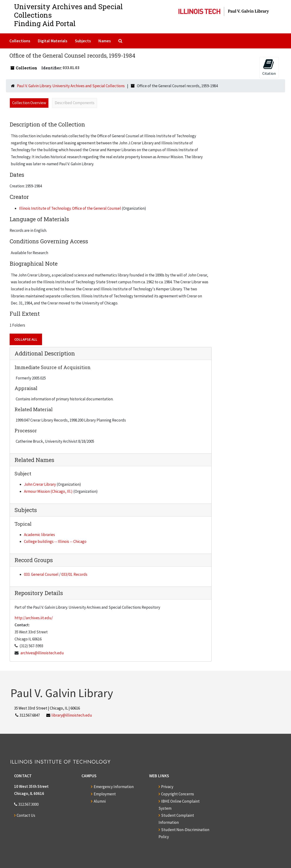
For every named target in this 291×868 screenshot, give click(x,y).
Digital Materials (53, 41)
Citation (269, 67)
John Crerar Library (40, 484)
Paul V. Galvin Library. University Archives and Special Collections (71, 86)
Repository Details (39, 593)
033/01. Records (74, 574)
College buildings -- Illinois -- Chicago (55, 541)
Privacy (167, 787)
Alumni (100, 801)
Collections (20, 41)
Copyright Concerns (178, 794)
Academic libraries (39, 535)
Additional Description (45, 353)
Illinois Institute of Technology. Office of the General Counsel (70, 208)
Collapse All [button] (26, 339)
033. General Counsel (41, 574)
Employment (105, 794)
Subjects (83, 41)
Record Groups (34, 560)
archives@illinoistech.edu (42, 653)
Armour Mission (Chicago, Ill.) (48, 491)
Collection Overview (29, 103)
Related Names (34, 460)
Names (105, 41)
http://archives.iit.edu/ (34, 618)
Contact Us (26, 815)
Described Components (75, 103)
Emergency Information (114, 787)
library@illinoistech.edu (72, 715)
